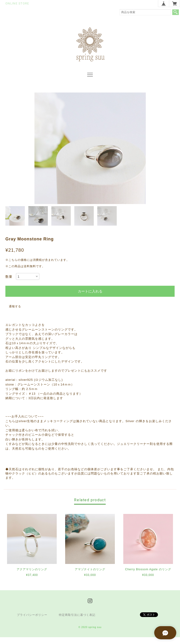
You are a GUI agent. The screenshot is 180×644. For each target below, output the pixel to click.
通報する (15, 313)
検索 (176, 12)
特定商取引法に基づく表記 (77, 622)
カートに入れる (90, 298)
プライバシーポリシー (32, 622)
